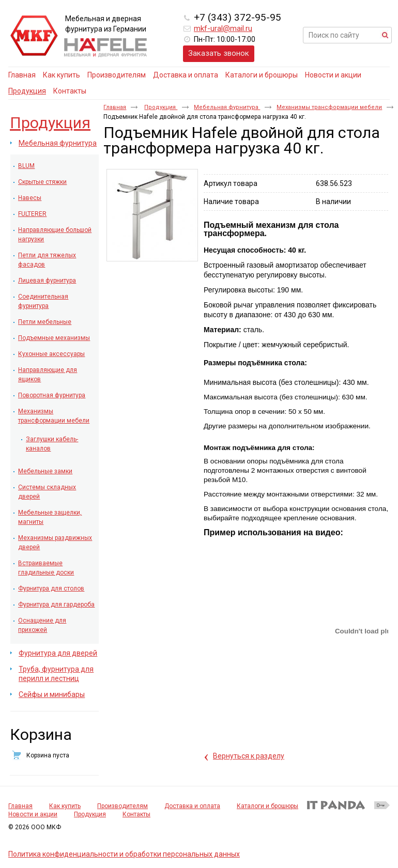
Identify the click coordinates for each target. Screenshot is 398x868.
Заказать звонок (219, 53)
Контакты (136, 814)
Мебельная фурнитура (227, 107)
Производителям (123, 806)
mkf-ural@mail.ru (223, 28)
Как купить (65, 806)
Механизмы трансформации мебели (329, 107)
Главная (115, 107)
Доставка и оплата (192, 806)
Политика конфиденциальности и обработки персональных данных (124, 854)
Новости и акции (33, 814)
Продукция (27, 91)
